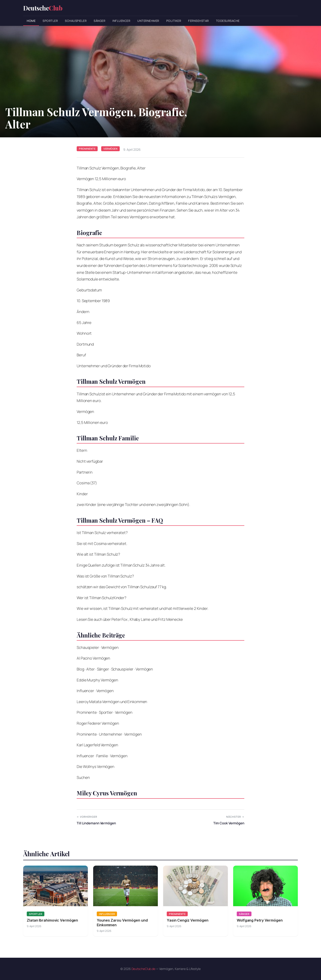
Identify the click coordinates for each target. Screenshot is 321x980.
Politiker (174, 21)
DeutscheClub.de (144, 969)
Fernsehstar (199, 21)
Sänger (99, 21)
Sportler (50, 21)
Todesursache (228, 21)
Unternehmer (148, 21)
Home (31, 21)
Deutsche (43, 8)
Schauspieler (76, 21)
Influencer (121, 21)
